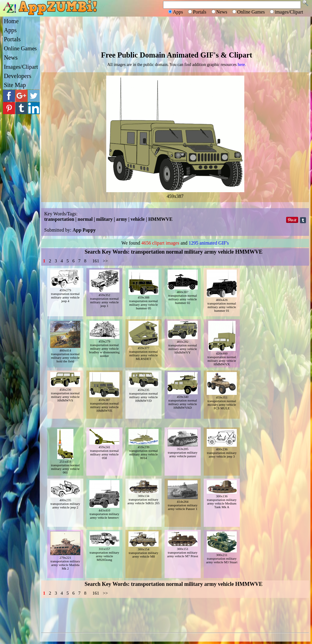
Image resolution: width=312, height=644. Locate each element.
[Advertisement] (175, 33)
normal (85, 219)
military (104, 219)
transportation (59, 219)
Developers (18, 76)
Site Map (15, 85)
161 (96, 261)
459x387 (175, 194)
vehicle (138, 219)
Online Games (20, 48)
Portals (12, 39)
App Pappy (84, 230)
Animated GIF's (193, 55)
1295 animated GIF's (209, 243)
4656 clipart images (160, 243)
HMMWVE (161, 219)
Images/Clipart (21, 67)
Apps (10, 30)
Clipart (240, 55)
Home (11, 21)
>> (105, 261)
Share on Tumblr (303, 220)
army (122, 219)
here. (242, 65)
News (11, 58)
